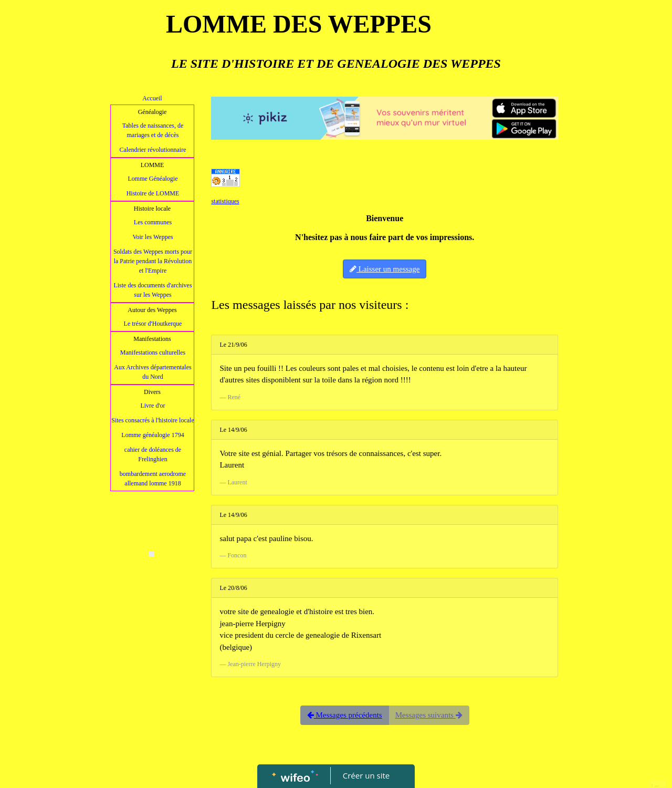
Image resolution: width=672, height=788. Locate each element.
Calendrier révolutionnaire (153, 150)
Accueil (152, 98)
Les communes (153, 222)
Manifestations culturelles (153, 352)
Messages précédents (345, 715)
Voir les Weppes (153, 237)
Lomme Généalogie (153, 179)
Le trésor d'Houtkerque (153, 324)
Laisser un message (385, 269)
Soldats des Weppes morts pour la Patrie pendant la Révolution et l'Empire (153, 261)
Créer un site (366, 775)
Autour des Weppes (152, 310)
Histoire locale (152, 209)
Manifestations (152, 339)
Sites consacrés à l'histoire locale (153, 420)
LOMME (153, 165)
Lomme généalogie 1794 (153, 435)
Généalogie (153, 112)
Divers (152, 392)
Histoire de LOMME (153, 193)
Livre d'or (153, 406)
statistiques (225, 201)
